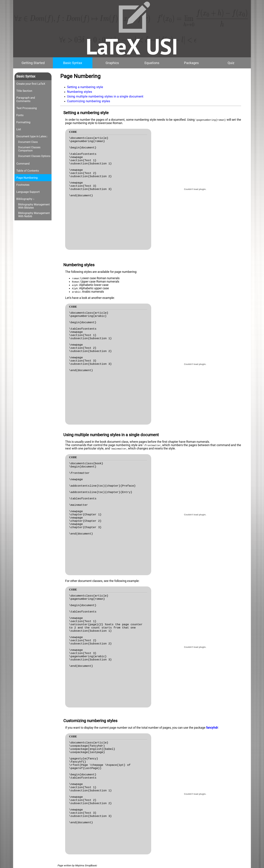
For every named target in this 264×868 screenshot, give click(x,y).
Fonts (20, 115)
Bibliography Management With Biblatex (34, 206)
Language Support (28, 192)
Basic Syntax (73, 63)
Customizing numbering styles (89, 101)
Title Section (24, 91)
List (19, 129)
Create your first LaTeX (31, 84)
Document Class (28, 142)
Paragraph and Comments (26, 99)
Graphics (112, 63)
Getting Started (33, 63)
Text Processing (27, 108)
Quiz (231, 63)
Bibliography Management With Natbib (34, 215)
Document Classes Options (34, 156)
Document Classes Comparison (29, 149)
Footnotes (23, 185)
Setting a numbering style (85, 87)
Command (23, 164)
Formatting (23, 122)
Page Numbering (27, 178)
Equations (152, 63)
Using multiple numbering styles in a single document (105, 96)
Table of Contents (28, 171)
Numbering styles (80, 92)
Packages (191, 63)
